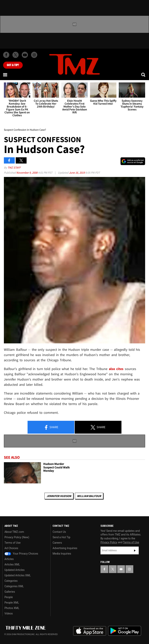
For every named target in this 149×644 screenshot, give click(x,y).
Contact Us (59, 532)
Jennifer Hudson (59, 496)
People (9, 597)
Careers (57, 543)
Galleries (10, 592)
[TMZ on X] (16, 55)
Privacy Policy (109, 542)
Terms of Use (13, 543)
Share (51, 427)
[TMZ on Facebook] (6, 55)
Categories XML (14, 586)
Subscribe (135, 550)
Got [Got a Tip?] (13, 65)
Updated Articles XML (18, 575)
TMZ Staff (14, 168)
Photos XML (12, 608)
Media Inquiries (62, 554)
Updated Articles (14, 570)
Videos (9, 613)
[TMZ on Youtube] (25, 55)
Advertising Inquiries (65, 548)
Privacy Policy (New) (17, 537)
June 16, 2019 (77, 173)
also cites (116, 369)
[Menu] (5, 75)
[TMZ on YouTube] (121, 569)
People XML (12, 603)
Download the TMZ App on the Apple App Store (90, 631)
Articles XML (12, 564)
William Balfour (89, 496)
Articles (9, 559)
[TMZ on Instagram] (34, 55)
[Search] (144, 75)
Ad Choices (11, 548)
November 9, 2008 (27, 173)
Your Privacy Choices (21, 554)
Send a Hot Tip (61, 537)
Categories (11, 581)
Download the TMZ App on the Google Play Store (125, 631)
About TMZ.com (14, 532)
